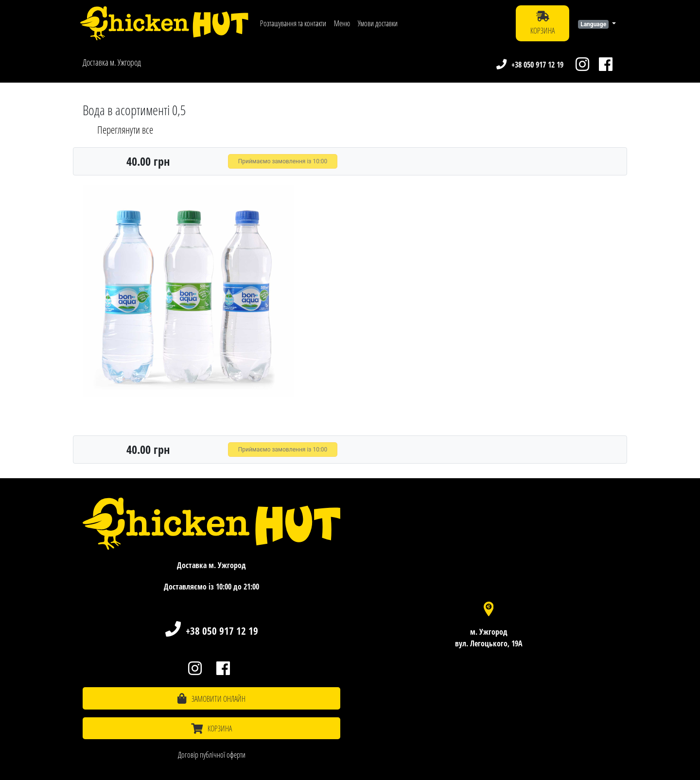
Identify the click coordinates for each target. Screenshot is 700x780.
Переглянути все (125, 130)
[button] (597, 23)
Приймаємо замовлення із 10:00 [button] (283, 161)
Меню (342, 23)
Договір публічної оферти (212, 755)
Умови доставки (378, 23)
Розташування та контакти (293, 23)
